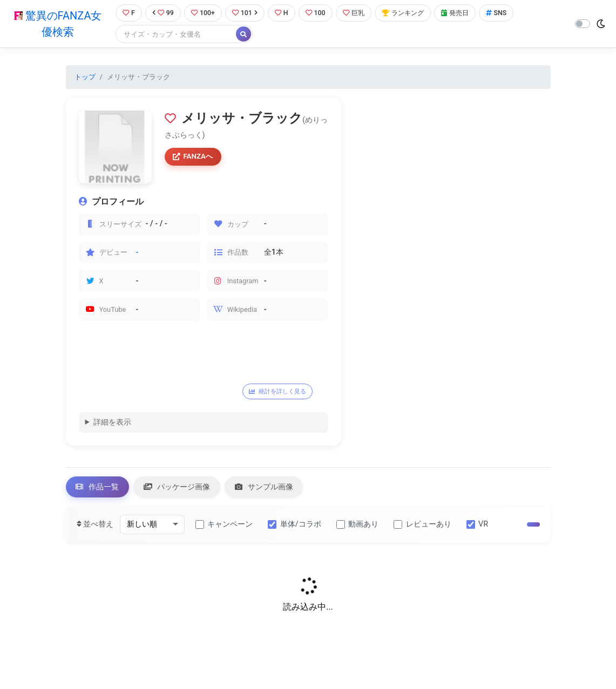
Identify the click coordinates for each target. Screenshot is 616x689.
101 (246, 13)
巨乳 (358, 13)
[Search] (175, 35)
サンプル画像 (267, 489)
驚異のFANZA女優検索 (57, 24)
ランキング (409, 13)
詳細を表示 (112, 423)
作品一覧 (98, 489)
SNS (506, 13)
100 (318, 13)
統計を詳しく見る (280, 392)
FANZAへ (194, 157)
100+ (203, 13)
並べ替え (95, 526)
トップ (85, 77)
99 (163, 13)
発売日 (463, 13)
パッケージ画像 (179, 489)
